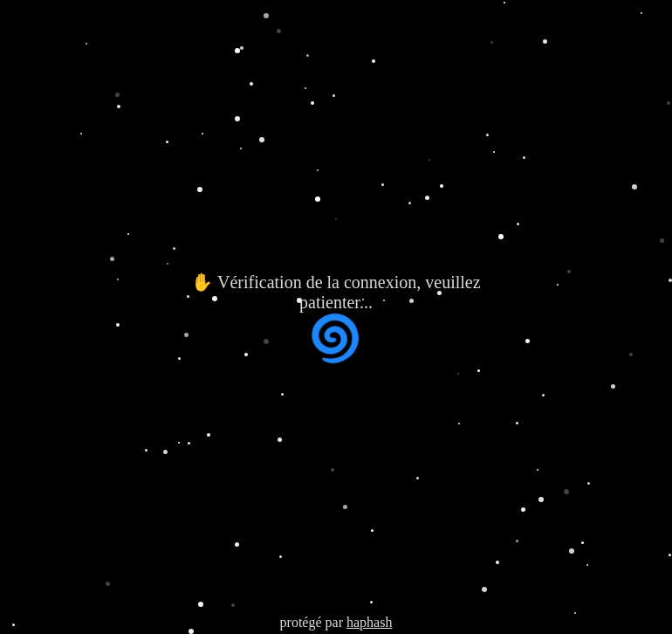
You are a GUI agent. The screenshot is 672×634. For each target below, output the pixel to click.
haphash (369, 622)
